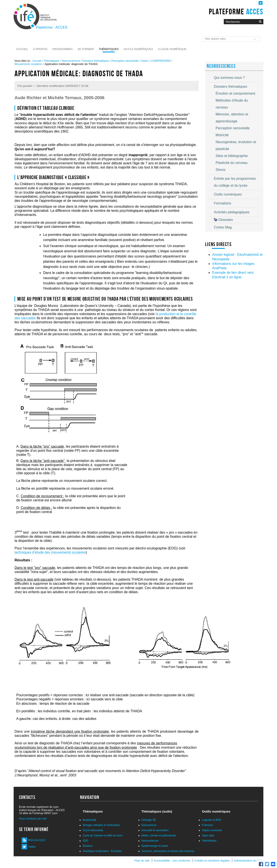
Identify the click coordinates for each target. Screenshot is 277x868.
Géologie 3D (149, 820)
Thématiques (109, 49)
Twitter (32, 847)
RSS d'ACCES (37, 840)
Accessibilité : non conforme (172, 861)
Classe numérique (172, 49)
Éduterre (88, 846)
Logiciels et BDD (212, 820)
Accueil (22, 49)
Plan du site (142, 861)
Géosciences (149, 825)
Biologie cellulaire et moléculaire (101, 825)
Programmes (63, 49)
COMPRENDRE (161, 61)
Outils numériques (138, 49)
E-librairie (207, 825)
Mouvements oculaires (28, 64)
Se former (86, 49)
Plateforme (236, 11)
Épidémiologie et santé (155, 846)
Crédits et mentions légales (212, 861)
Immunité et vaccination (155, 830)
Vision (145, 61)
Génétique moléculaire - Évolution (102, 851)
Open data (208, 836)
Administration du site (248, 861)
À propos (40, 49)
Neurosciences (71, 61)
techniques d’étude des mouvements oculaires (50, 552)
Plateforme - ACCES (52, 27)
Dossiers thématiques (96, 61)
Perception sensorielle (125, 61)
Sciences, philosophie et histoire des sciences (168, 851)
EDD (85, 841)
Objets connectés (212, 830)
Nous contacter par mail (33, 819)
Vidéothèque (209, 841)
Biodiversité (89, 820)
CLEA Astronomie (93, 830)
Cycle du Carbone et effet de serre (102, 836)
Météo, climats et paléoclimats (159, 836)
